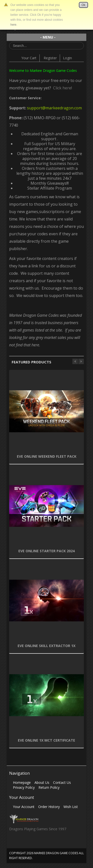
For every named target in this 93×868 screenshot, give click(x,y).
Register (50, 58)
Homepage (22, 782)
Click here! (62, 88)
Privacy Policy (24, 787)
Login (67, 58)
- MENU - (48, 37)
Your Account (24, 807)
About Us (42, 782)
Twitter (22, 842)
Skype (32, 842)
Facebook (13, 842)
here (13, 25)
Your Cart (29, 58)
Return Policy (49, 787)
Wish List (71, 807)
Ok (83, 5)
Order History (49, 807)
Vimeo (42, 842)
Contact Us (62, 782)
